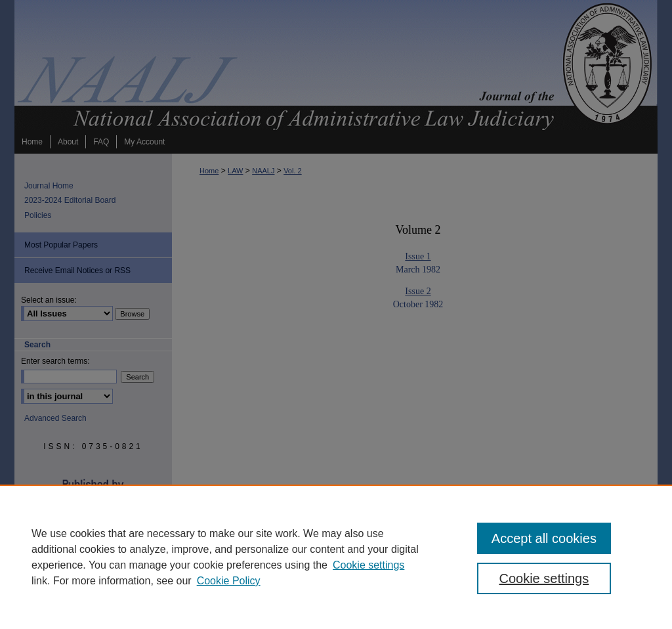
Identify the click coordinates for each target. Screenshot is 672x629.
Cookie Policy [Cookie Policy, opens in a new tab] (229, 581)
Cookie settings (368, 565)
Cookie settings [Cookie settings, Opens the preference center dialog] (544, 578)
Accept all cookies (544, 538)
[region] (336, 557)
